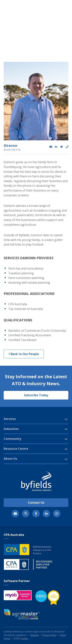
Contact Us (36, 503)
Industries (11, 429)
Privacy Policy (49, 635)
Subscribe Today (36, 395)
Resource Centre (16, 449)
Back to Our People (24, 354)
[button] (56, 14)
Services (10, 419)
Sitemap (35, 635)
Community (12, 439)
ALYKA (25, 639)
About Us (10, 459)
